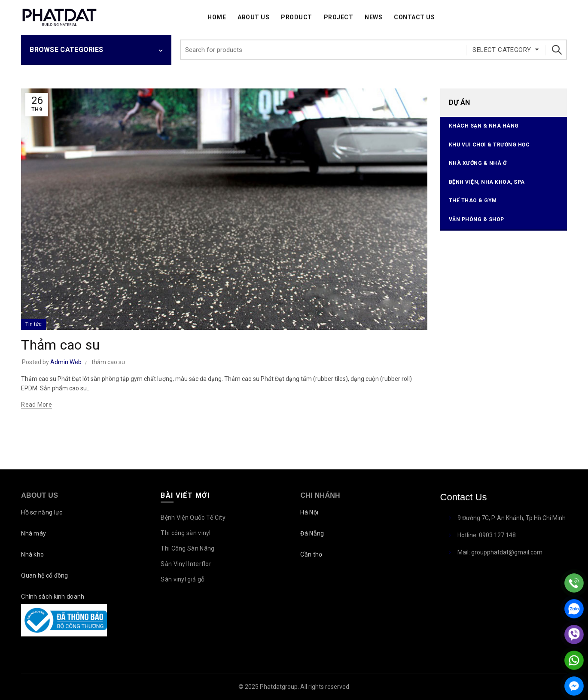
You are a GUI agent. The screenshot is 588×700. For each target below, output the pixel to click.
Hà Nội (309, 512)
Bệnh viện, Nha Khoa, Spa (487, 182)
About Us (253, 17)
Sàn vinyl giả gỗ (183, 579)
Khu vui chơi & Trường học (489, 145)
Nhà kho (32, 554)
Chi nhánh (320, 495)
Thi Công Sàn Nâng (187, 548)
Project (339, 17)
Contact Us (414, 17)
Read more (37, 405)
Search (556, 50)
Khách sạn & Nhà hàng (484, 126)
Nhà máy (34, 533)
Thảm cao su (60, 345)
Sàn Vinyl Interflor (186, 564)
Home (217, 17)
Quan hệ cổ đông (45, 575)
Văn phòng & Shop (477, 219)
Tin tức (34, 324)
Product (297, 17)
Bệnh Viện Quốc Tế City (193, 517)
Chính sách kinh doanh (53, 597)
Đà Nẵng (312, 533)
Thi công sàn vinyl (186, 533)
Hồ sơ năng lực (42, 512)
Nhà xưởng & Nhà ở (478, 163)
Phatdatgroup (279, 687)
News (373, 17)
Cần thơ (311, 554)
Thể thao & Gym (473, 201)
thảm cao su (108, 362)
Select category (502, 50)
